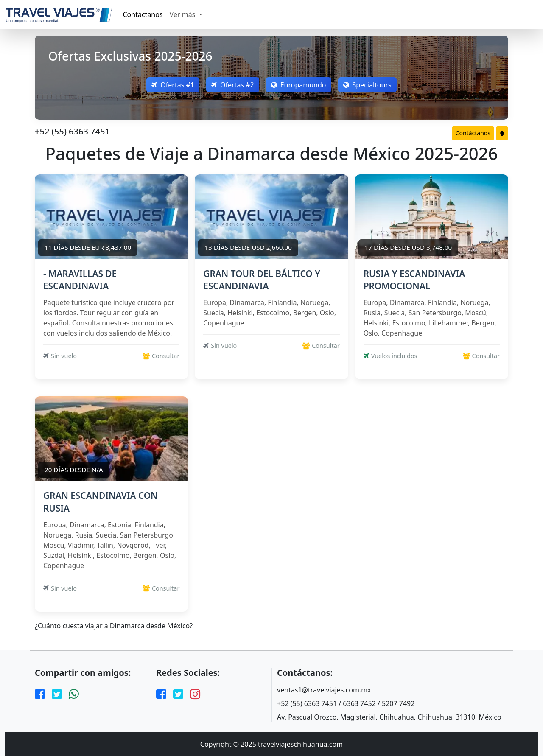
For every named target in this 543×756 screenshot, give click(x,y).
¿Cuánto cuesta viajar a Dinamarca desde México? (114, 626)
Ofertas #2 (233, 85)
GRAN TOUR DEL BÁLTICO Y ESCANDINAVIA (262, 280)
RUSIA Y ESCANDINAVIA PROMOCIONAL (414, 280)
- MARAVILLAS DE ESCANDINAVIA (80, 280)
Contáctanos (143, 14)
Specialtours (367, 85)
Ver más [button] (183, 14)
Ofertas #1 (173, 85)
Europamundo (299, 85)
